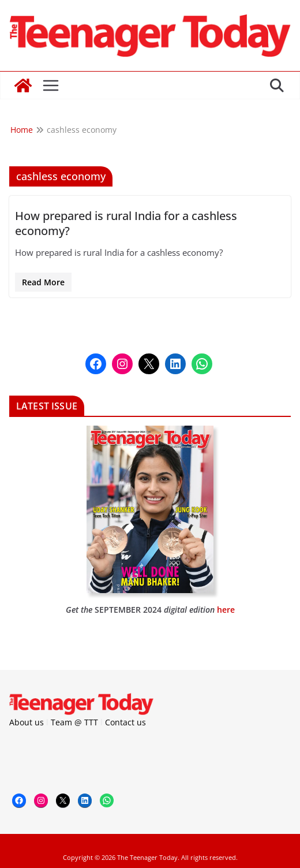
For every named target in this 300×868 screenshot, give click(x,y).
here (226, 610)
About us (27, 722)
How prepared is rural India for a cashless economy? (126, 223)
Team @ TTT (74, 722)
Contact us (125, 722)
